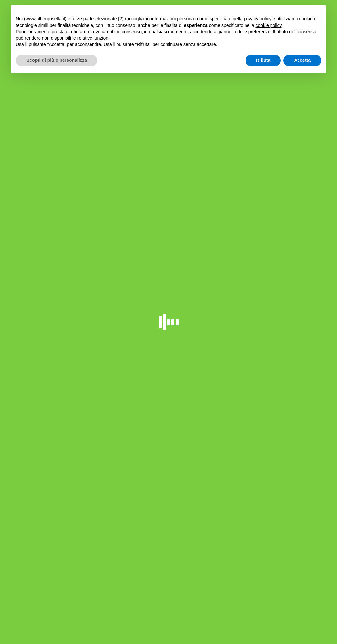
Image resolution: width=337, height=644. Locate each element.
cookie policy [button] (268, 25)
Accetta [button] (302, 60)
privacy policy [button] (258, 19)
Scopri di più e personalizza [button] (57, 60)
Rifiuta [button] (263, 60)
